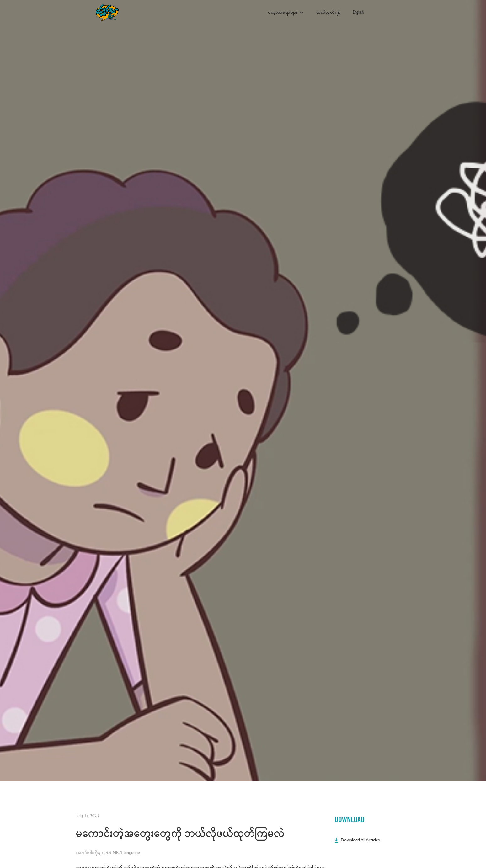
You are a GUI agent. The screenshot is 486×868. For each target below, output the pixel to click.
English (358, 13)
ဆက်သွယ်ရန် (328, 13)
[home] (179, 13)
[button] (286, 13)
